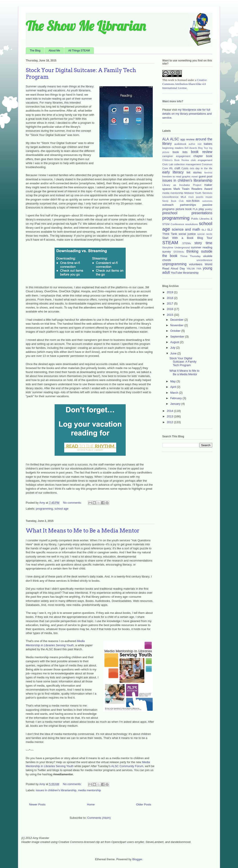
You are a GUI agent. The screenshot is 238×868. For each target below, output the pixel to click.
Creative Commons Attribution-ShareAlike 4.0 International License (184, 84)
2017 (170, 303)
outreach (168, 205)
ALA (166, 139)
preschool (170, 213)
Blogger (137, 859)
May (173, 381)
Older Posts (144, 804)
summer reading (202, 247)
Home (91, 804)
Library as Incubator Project (182, 185)
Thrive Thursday (190, 256)
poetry (209, 209)
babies (208, 144)
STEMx (186, 243)
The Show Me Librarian (86, 26)
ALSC (175, 139)
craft (177, 168)
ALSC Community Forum (127, 766)
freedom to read (172, 176)
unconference (204, 260)
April (174, 387)
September (178, 337)
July (173, 348)
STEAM (170, 243)
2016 (170, 309)
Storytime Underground (176, 247)
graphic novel (190, 176)
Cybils (185, 168)
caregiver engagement (176, 156)
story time (203, 243)
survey (167, 252)
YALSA (191, 268)
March (175, 393)
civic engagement (202, 160)
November (177, 325)
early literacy (173, 172)
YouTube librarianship (185, 273)
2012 (170, 422)
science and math (186, 229)
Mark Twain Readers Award (193, 189)
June (174, 353)
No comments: (73, 503)
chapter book (203, 156)
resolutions (191, 224)
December (177, 320)
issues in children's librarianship (56, 790)
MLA (183, 197)
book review (202, 152)
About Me (54, 51)
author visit (195, 144)
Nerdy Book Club (173, 201)
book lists (180, 152)
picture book (184, 209)
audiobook (180, 144)
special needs (205, 234)
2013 (170, 416)
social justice (187, 234)
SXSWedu (179, 252)
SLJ (204, 230)
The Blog (35, 51)
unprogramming (174, 264)
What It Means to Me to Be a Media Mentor (83, 531)
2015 (170, 315)
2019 (170, 292)
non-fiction (193, 201)
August (175, 342)
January (176, 404)
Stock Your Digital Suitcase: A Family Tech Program (183, 362)
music (209, 197)
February (177, 398)
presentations (202, 213)
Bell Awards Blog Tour (196, 148)
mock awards (196, 197)
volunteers (196, 264)
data (192, 168)
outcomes (207, 201)
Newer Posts (37, 804)
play (201, 209)
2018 (170, 298)
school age (61, 509)
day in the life (204, 168)
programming (45, 509)
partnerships (188, 205)
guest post (205, 176)
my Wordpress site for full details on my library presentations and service (187, 114)
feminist (208, 173)
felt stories (194, 172)
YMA (199, 269)
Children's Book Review (176, 160)
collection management (187, 164)
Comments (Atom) (99, 818)
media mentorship (89, 790)
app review (187, 139)
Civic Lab (168, 164)
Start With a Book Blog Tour (187, 238)
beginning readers (173, 148)
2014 (170, 411)
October (176, 331)
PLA (195, 209)
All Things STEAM (79, 51)
